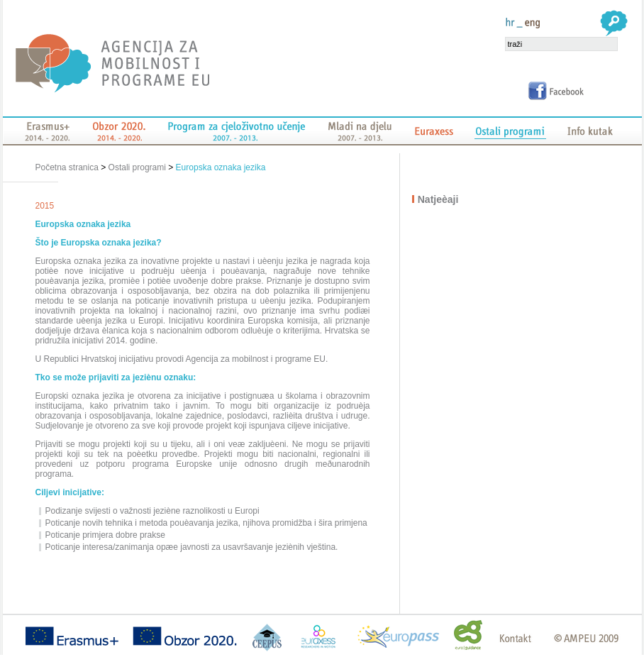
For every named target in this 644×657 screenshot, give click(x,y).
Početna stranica (68, 167)
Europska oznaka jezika (221, 167)
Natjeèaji (439, 199)
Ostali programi (137, 167)
